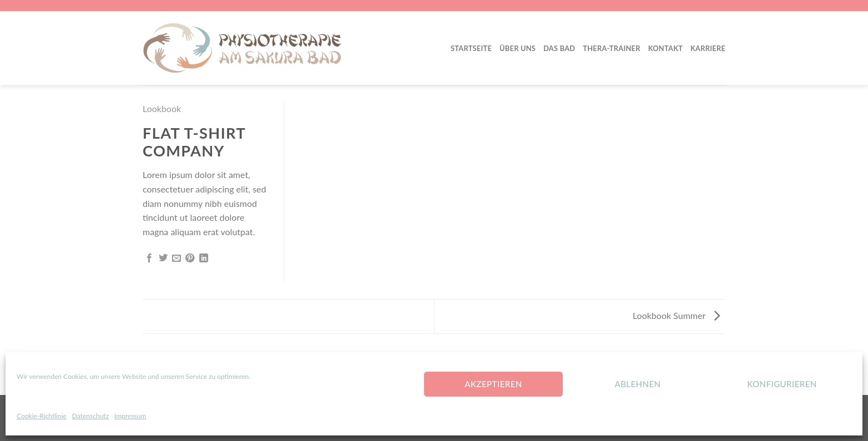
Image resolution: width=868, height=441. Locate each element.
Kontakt (665, 48)
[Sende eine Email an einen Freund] (176, 258)
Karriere (708, 48)
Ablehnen (637, 384)
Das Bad (559, 48)
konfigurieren (782, 384)
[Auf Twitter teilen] (163, 258)
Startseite (471, 48)
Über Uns (518, 48)
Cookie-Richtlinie (42, 416)
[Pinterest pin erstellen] (190, 258)
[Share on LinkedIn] (204, 258)
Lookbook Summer (676, 315)
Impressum (130, 416)
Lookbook (162, 108)
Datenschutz (90, 416)
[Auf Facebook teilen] (149, 258)
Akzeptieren (493, 384)
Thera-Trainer (611, 48)
